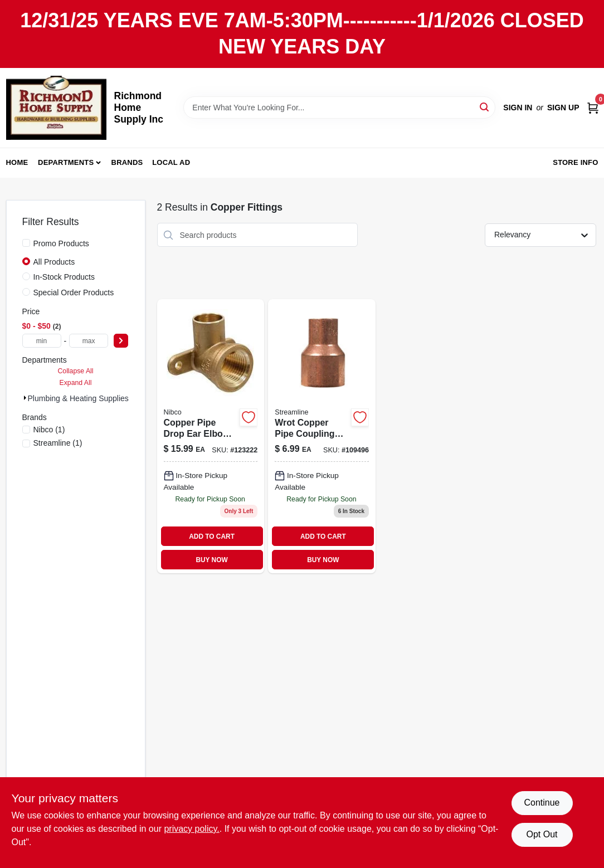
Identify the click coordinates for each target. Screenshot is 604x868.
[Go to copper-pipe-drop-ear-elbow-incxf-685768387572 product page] (211, 436)
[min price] (42, 341)
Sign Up (563, 108)
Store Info (575, 162)
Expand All (76, 383)
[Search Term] (339, 108)
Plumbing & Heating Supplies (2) (84, 398)
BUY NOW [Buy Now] (211, 560)
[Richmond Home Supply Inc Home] (56, 108)
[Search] (485, 107)
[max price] (89, 341)
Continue (542, 803)
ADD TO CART (212, 537)
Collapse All (75, 371)
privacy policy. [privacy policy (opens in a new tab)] (191, 829)
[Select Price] (121, 341)
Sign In (518, 108)
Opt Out (542, 834)
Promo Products (61, 243)
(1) (49, 430)
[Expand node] (25, 398)
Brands (127, 162)
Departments (66, 162)
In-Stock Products (64, 277)
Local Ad (171, 162)
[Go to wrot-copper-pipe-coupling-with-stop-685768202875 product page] (322, 436)
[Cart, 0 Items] (593, 107)
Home (17, 162)
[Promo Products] (26, 243)
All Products (54, 262)
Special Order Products (74, 292)
